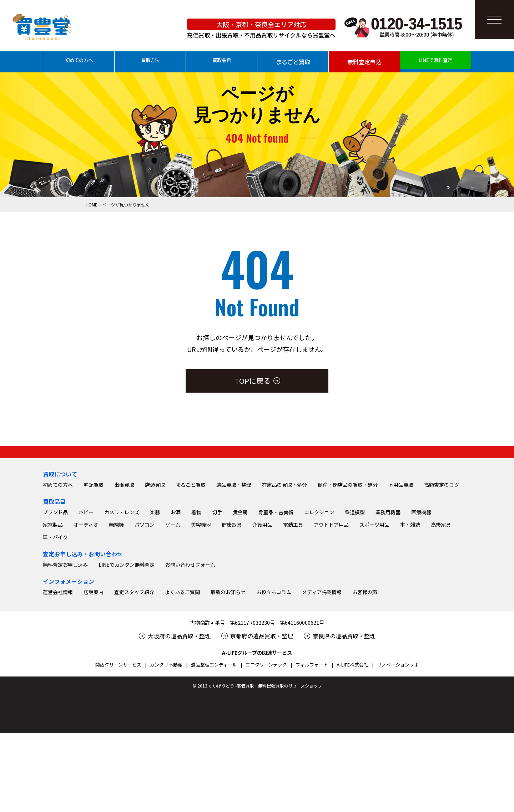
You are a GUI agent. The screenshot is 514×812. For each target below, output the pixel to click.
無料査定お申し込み (65, 643)
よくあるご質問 (182, 671)
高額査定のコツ (442, 563)
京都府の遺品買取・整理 (262, 715)
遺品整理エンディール (214, 743)
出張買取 (124, 563)
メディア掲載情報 (322, 671)
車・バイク (55, 616)
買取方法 (150, 62)
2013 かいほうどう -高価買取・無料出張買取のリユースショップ (260, 764)
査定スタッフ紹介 (134, 671)
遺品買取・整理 (234, 563)
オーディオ (86, 603)
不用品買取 (401, 563)
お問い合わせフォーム (190, 643)
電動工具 (293, 603)
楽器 (155, 591)
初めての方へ (79, 62)
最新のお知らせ (228, 671)
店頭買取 (155, 563)
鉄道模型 (355, 591)
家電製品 (53, 603)
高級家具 (441, 603)
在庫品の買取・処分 (284, 563)
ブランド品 (55, 591)
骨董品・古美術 (276, 591)
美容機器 (201, 603)
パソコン (145, 603)
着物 (196, 591)
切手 (217, 591)
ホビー (86, 591)
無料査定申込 (364, 62)
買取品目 (222, 62)
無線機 (116, 603)
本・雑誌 (410, 603)
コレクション (319, 591)
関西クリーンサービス (118, 743)
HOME (92, 205)
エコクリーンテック (266, 743)
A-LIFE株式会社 (352, 743)
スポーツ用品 (374, 603)
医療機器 (421, 591)
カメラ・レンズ (122, 591)
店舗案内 (94, 671)
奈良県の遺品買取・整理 (344, 715)
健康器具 (232, 603)
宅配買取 (94, 563)
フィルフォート (312, 743)
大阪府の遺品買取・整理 (179, 715)
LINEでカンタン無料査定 (127, 643)
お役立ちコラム (274, 671)
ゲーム (173, 603)
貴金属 (240, 591)
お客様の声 (365, 671)
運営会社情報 (58, 671)
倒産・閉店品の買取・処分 (348, 563)
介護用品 (262, 603)
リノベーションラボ (398, 743)
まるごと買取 (293, 62)
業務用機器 (388, 591)
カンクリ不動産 (166, 743)
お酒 (176, 591)
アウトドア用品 (331, 603)
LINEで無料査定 (436, 62)
